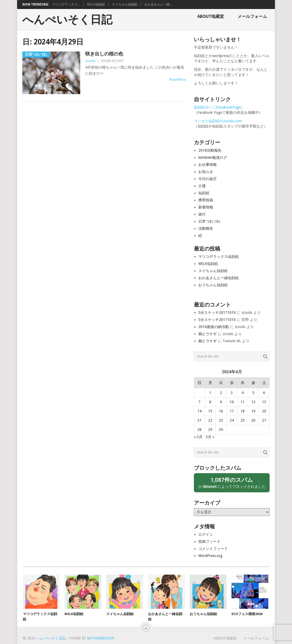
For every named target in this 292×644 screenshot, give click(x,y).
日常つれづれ (209, 221)
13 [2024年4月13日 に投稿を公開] (264, 402)
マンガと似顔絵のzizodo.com (218, 121)
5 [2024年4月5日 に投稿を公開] (253, 393)
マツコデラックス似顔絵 (219, 257)
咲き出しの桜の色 (104, 54)
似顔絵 (204, 193)
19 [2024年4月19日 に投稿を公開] (253, 411)
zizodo (90, 61)
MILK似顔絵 (96, 4)
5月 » (210, 437)
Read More (178, 80)
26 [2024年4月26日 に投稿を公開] (253, 420)
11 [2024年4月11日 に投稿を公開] (243, 402)
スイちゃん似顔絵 (125, 4)
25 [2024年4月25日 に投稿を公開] (243, 420)
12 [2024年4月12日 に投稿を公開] (253, 402)
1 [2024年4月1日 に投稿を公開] (210, 393)
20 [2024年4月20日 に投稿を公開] (264, 411)
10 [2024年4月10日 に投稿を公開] (232, 402)
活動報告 (206, 228)
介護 (202, 186)
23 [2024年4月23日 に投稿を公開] (221, 420)
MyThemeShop (100, 638)
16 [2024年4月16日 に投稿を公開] (221, 411)
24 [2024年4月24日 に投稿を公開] (232, 420)
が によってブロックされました (232, 482)
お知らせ (206, 172)
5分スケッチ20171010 (217, 313)
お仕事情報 (208, 165)
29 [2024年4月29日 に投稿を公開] (210, 430)
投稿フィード (209, 541)
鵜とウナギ (208, 334)
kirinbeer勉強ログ (213, 157)
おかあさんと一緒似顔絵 (219, 278)
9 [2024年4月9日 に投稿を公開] (221, 402)
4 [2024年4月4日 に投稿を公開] (243, 393)
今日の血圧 (208, 179)
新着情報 (206, 207)
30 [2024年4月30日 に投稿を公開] (221, 430)
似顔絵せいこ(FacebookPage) (218, 107)
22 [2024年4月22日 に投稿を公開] (210, 420)
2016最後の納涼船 (214, 327)
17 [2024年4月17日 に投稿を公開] (232, 411)
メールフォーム (252, 16)
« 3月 (198, 437)
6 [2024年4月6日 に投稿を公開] (264, 393)
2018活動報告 (210, 150)
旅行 (202, 214)
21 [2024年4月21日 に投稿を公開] (199, 420)
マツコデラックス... (66, 4)
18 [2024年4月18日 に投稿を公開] (243, 411)
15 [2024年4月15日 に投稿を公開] (210, 411)
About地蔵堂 (211, 16)
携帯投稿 (206, 200)
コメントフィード (213, 549)
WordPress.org (210, 556)
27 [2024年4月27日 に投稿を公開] (264, 420)
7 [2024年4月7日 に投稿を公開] (199, 402)
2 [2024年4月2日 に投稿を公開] (221, 393)
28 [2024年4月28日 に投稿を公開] (199, 430)
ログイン (206, 534)
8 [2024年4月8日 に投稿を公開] (210, 402)
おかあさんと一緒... (158, 4)
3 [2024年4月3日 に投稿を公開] (232, 393)
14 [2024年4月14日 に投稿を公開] (199, 411)
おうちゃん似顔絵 (213, 285)
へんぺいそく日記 (67, 20)
